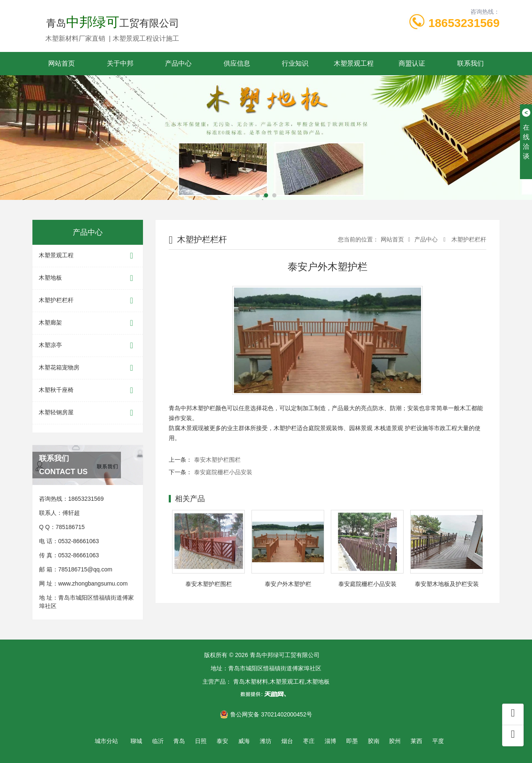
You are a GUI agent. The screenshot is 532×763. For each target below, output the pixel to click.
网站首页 (62, 63)
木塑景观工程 (354, 63)
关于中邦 (120, 63)
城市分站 (106, 741)
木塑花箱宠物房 (88, 368)
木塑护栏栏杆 (88, 301)
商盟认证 (412, 63)
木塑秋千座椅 (88, 390)
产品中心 (178, 63)
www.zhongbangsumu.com (93, 583)
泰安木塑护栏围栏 (217, 460)
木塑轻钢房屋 (88, 413)
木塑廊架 (88, 323)
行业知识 (295, 63)
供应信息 (237, 63)
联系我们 (470, 63)
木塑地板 (88, 278)
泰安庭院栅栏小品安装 (223, 472)
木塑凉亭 (88, 346)
